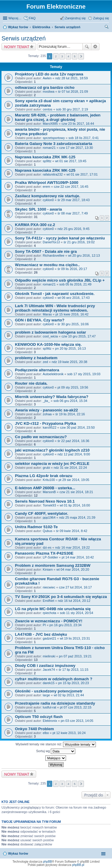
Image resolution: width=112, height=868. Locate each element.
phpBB (47, 862)
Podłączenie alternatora (37, 370)
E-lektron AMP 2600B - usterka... (45, 488)
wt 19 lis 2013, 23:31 (75, 638)
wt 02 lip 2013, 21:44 (69, 695)
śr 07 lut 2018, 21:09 (73, 91)
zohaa (47, 414)
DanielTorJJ (51, 242)
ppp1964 (49, 517)
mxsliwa (49, 91)
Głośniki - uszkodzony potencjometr (49, 691)
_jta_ (46, 401)
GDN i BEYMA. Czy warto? (40, 320)
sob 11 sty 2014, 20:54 (76, 613)
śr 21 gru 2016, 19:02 (79, 242)
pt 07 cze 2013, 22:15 (76, 707)
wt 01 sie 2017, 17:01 (82, 174)
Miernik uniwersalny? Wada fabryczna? (52, 397)
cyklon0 (48, 200)
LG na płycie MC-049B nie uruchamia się (53, 609)
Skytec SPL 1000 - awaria (38, 209)
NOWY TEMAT (17, 47)
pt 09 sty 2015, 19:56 (73, 387)
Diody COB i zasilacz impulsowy (45, 666)
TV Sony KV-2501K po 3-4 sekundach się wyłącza (61, 597)
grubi (46, 468)
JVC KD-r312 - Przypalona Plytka (45, 423)
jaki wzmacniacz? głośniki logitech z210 (52, 450)
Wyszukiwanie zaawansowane (95, 47)
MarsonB (49, 492)
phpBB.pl (78, 865)
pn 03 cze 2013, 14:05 (77, 721)
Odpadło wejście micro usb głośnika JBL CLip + (60, 280)
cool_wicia (50, 336)
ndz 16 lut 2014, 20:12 (74, 601)
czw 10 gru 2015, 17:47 (79, 336)
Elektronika (41, 27)
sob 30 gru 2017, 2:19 (72, 109)
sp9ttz (47, 161)
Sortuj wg (56, 751)
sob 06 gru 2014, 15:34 (70, 401)
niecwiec (49, 587)
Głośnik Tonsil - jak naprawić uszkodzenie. (55, 294)
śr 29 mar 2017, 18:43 (73, 200)
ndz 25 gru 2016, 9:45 (73, 229)
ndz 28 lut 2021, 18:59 (72, 78)
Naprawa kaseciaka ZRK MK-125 (45, 157)
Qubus (47, 531)
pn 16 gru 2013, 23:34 (66, 625)
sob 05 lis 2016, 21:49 (76, 284)
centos (47, 109)
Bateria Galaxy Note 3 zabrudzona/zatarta (54, 144)
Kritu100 (49, 480)
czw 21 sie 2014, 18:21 (76, 492)
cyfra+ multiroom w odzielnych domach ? (54, 679)
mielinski (49, 656)
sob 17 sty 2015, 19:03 (84, 374)
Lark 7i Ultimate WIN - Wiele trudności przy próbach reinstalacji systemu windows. (55, 308)
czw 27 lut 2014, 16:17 (75, 587)
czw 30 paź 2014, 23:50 (77, 427)
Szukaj (87, 47)
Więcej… (15, 18)
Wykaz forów (18, 27)
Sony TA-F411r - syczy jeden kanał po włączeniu (60, 238)
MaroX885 (50, 124)
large (46, 695)
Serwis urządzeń (67, 27)
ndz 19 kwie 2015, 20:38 (69, 362)
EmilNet (49, 601)
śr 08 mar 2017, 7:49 (73, 213)
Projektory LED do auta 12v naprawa (49, 74)
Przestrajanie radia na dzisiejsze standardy (55, 703)
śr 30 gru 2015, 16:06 (73, 324)
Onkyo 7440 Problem (34, 729)
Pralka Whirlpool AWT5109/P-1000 (47, 183)
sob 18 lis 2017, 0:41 (84, 138)
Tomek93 (49, 505)
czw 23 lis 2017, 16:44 (78, 124)
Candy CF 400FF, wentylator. (42, 513)
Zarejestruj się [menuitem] (75, 18)
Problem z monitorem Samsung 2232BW (53, 565)
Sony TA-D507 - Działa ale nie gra (46, 251)
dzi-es (47, 547)
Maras (47, 314)
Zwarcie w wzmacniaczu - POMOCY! (49, 621)
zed (45, 362)
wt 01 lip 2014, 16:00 (75, 505)
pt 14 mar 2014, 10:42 (78, 557)
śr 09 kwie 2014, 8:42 (72, 531)
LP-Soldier (50, 557)
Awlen (47, 78)
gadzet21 (49, 638)
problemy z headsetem (36, 358)
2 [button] (56, 56)
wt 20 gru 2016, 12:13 (84, 255)
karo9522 (50, 427)
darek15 (49, 683)
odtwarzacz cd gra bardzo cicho (45, 87)
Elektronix (50, 721)
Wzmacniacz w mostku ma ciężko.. (47, 265)
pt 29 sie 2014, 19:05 (74, 480)
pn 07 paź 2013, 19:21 (75, 656)
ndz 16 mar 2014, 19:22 (73, 547)
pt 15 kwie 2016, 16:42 (72, 314)
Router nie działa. (31, 383)
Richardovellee (54, 255)
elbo (46, 733)
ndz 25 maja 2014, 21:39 (77, 517)
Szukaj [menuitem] (107, 28)
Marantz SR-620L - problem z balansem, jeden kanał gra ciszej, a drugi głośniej (58, 117)
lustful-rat (49, 707)
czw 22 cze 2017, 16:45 (71, 187)
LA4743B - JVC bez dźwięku (41, 634)
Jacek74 (49, 670)
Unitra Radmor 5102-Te (36, 527)
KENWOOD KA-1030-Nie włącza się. (48, 344)
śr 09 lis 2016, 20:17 (72, 269)
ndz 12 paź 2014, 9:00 (74, 454)
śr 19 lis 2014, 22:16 (70, 414)
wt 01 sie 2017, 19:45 (71, 161)
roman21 (49, 148)
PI (44, 625)
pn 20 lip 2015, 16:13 (71, 348)
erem (46, 187)
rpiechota (49, 613)
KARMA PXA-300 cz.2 (35, 225)
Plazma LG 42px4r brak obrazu (44, 476)
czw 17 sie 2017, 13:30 (76, 148)
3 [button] (62, 56)
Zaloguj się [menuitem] (101, 18)
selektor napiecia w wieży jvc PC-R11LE (52, 464)
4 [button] (68, 56)
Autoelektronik (53, 374)
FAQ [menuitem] (32, 18)
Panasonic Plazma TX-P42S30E (44, 553)
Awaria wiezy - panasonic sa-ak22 (46, 410)
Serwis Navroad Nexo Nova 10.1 (45, 501)
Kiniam (48, 569)
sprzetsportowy (54, 138)
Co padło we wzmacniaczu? (41, 437)
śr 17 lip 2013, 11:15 (73, 670)
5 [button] (75, 56)
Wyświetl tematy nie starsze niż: (56, 744)
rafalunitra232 (53, 174)
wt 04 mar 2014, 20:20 (73, 569)
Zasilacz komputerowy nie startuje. (47, 196)
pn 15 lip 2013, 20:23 (74, 683)
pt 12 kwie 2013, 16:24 (69, 733)
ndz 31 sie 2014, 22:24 (70, 468)
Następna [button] (81, 56)
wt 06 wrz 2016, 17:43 (73, 298)
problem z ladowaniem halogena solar (50, 332)
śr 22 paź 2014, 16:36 (73, 441)
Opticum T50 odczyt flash (39, 717)
